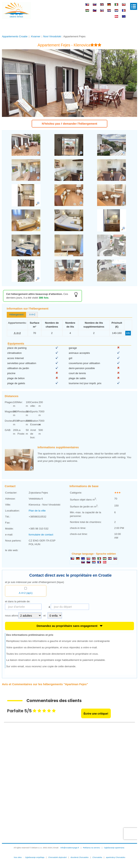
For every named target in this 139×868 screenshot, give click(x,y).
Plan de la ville (37, 511)
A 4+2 (32, 315)
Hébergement (16, 315)
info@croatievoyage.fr (70, 848)
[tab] (17, 315)
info (128, 333)
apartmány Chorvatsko (116, 857)
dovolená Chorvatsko (79, 857)
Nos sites (18, 857)
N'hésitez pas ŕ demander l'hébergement (69, 124)
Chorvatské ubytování (58, 857)
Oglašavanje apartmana (114, 848)
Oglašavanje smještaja (35, 857)
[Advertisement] (69, 26)
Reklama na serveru (92, 848)
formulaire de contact (41, 535)
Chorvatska (97, 857)
